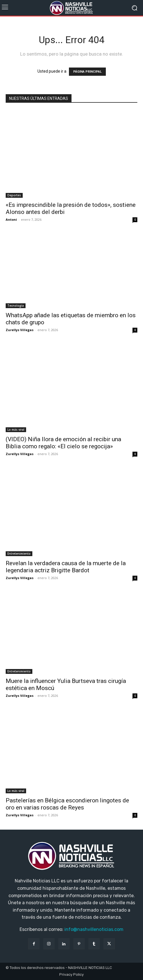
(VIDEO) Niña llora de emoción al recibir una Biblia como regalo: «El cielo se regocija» (63, 443)
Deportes (14, 195)
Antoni (11, 219)
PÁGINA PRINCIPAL (87, 72)
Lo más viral (16, 430)
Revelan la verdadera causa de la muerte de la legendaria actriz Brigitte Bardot (66, 567)
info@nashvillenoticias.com (94, 929)
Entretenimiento (19, 554)
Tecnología (16, 306)
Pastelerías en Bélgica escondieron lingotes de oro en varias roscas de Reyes (67, 804)
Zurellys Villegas (20, 330)
